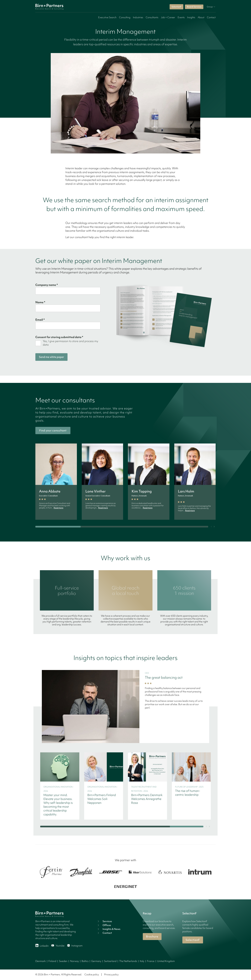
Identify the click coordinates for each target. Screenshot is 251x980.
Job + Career (168, 17)
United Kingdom (166, 961)
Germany (96, 961)
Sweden (63, 961)
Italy (142, 961)
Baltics (85, 961)
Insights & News (109, 929)
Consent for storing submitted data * (59, 337)
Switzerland (110, 961)
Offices (104, 925)
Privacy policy (111, 975)
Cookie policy (92, 975)
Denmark (41, 961)
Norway (74, 961)
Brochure (152, 936)
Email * (40, 320)
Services (104, 921)
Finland (52, 961)
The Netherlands (128, 961)
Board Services (194, 7)
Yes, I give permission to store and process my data (71, 343)
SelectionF (176, 7)
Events (181, 17)
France (151, 961)
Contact (211, 17)
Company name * (47, 285)
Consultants (152, 17)
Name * (40, 302)
